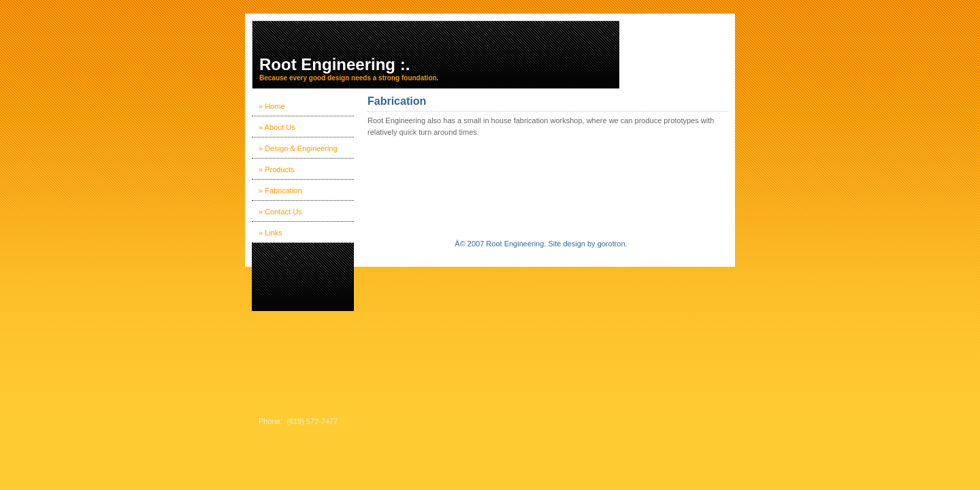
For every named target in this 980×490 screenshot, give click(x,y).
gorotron (611, 244)
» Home (272, 106)
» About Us (277, 127)
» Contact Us (280, 212)
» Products (277, 169)
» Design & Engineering (298, 148)
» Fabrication (280, 191)
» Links (271, 233)
